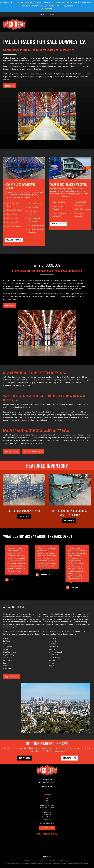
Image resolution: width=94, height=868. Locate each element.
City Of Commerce (10, 652)
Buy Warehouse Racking (47, 805)
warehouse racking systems (56, 377)
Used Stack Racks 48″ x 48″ (24, 511)
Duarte (6, 666)
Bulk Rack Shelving (14, 226)
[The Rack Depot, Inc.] (47, 766)
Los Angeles (53, 641)
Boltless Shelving (35, 203)
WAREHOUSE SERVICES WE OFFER (68, 184)
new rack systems (29, 435)
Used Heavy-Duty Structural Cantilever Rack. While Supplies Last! (47, 7)
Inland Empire (46, 634)
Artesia (6, 638)
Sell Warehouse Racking (47, 808)
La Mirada (52, 644)
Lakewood (7, 669)
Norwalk (52, 649)
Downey (6, 663)
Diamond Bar (8, 660)
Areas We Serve (47, 812)
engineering (67, 415)
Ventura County (34, 634)
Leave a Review (47, 817)
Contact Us (47, 819)
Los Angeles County (81, 404)
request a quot (14, 443)
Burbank (6, 644)
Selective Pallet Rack (14, 210)
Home (47, 798)
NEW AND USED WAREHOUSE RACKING (20, 186)
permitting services (79, 415)
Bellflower (7, 641)
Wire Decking (34, 207)
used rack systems (45, 435)
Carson (6, 649)
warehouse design (55, 415)
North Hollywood (55, 647)
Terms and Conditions (47, 823)
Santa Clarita (53, 655)
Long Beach (53, 638)
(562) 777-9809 (50, 14)
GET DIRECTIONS (47, 856)
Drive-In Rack (12, 214)
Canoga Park (8, 647)
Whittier (52, 663)
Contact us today (10, 420)
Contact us (35, 296)
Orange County (23, 634)
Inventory (47, 810)
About (47, 801)
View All (51, 666)
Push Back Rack (13, 218)
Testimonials (47, 815)
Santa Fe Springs (55, 658)
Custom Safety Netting (37, 225)
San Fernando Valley (56, 652)
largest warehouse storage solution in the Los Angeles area (25, 77)
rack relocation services (24, 417)
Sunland (52, 660)
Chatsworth (7, 658)
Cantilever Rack (13, 222)
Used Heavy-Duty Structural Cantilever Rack (70, 513)
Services (47, 803)
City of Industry (9, 655)
